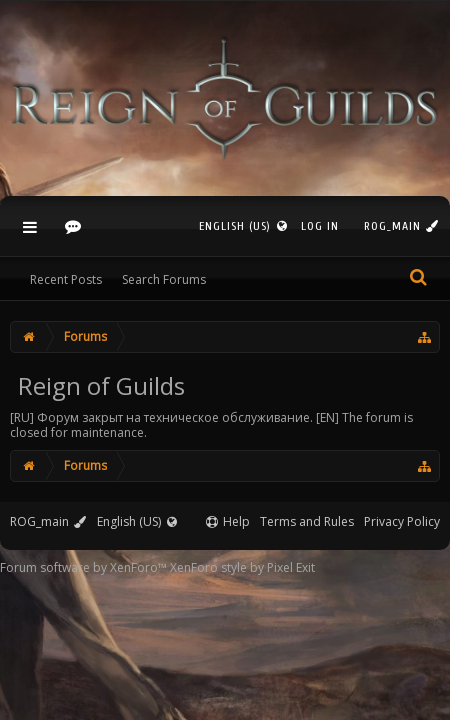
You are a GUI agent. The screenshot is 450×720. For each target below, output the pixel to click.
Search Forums (164, 279)
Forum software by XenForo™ (85, 567)
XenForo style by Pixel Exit (242, 567)
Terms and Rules (307, 521)
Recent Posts (66, 279)
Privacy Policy (402, 521)
